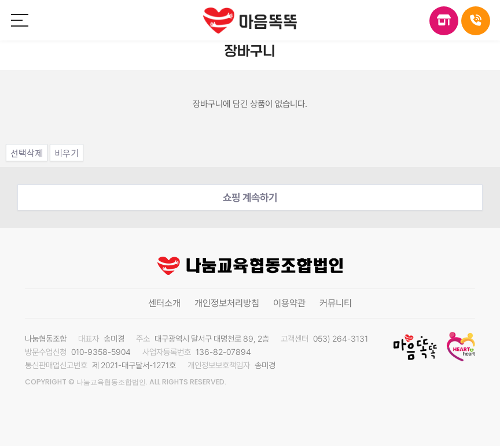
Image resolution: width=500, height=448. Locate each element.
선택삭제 (27, 153)
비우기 (67, 153)
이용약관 (289, 303)
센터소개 (164, 303)
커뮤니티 (336, 303)
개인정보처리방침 (227, 303)
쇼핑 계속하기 (250, 197)
